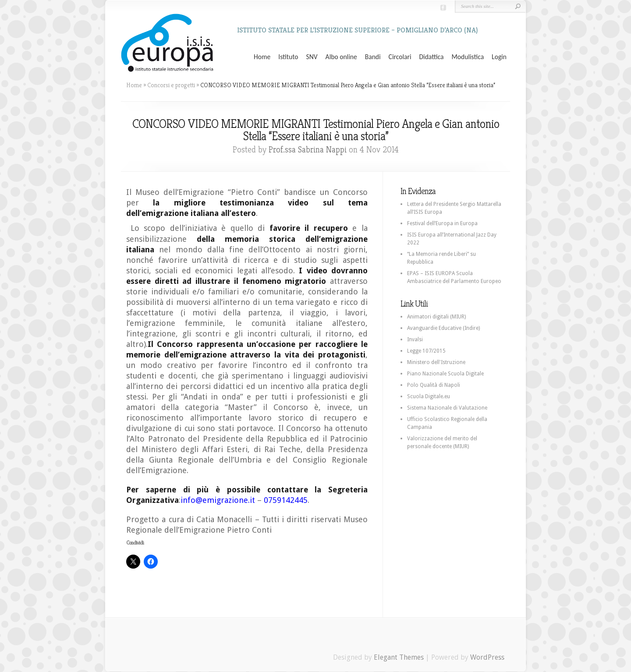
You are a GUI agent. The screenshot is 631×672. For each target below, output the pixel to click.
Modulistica (468, 57)
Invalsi (415, 340)
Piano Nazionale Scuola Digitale (445, 374)
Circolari (400, 57)
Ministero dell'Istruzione (436, 362)
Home (262, 57)
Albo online (341, 57)
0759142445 (286, 500)
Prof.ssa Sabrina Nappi (308, 150)
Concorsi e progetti (171, 85)
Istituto (288, 57)
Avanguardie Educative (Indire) (443, 328)
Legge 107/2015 (426, 351)
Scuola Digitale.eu (429, 396)
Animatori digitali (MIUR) (436, 317)
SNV (312, 57)
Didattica (431, 57)
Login (499, 57)
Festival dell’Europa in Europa (442, 223)
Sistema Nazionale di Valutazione (447, 408)
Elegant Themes (399, 657)
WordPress (487, 657)
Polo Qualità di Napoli (434, 385)
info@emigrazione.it (218, 500)
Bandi (373, 57)
